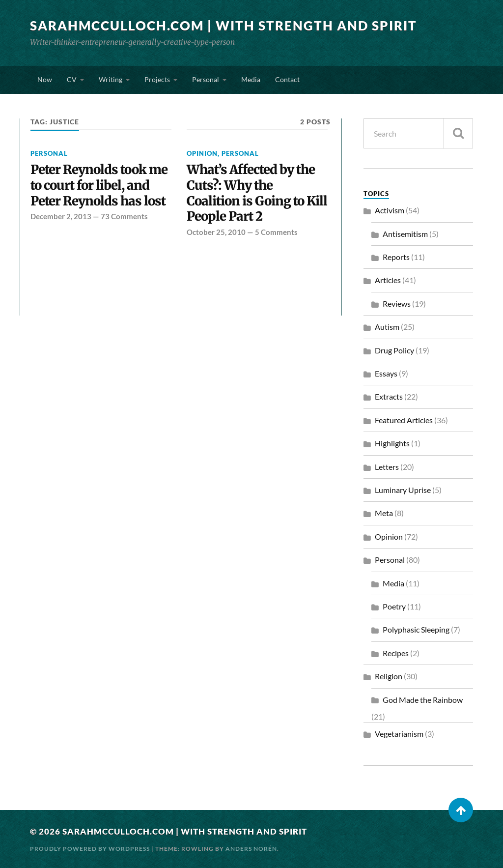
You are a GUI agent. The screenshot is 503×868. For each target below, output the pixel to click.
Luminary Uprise (403, 490)
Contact (287, 79)
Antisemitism (405, 234)
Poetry (394, 606)
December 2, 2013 (61, 216)
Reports (396, 257)
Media (251, 79)
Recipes (396, 653)
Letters (387, 467)
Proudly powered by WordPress (90, 849)
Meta (384, 513)
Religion (389, 676)
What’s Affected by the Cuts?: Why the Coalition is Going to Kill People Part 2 (257, 193)
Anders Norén (251, 849)
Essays (386, 373)
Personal (206, 79)
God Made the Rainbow (423, 700)
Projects (157, 79)
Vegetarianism (399, 734)
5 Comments (276, 232)
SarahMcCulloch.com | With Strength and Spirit (224, 26)
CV (72, 79)
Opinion (202, 153)
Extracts (389, 396)
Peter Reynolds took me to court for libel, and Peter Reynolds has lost (99, 186)
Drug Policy (394, 350)
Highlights (392, 443)
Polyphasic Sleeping (416, 629)
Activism (390, 210)
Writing (111, 79)
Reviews (397, 304)
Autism (387, 327)
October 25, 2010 (216, 232)
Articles (388, 280)
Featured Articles (404, 420)
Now (45, 79)
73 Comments (124, 216)
